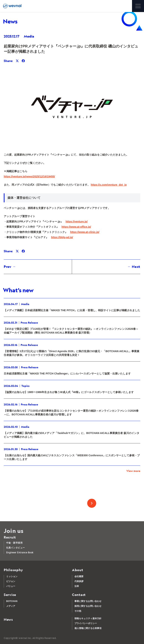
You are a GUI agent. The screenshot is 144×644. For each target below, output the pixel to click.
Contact (79, 595)
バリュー (11, 586)
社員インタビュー (16, 548)
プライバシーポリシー (86, 623)
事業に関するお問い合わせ (88, 601)
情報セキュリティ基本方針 (88, 618)
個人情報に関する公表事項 (88, 628)
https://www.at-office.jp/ (76, 227)
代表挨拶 (79, 581)
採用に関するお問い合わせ (88, 606)
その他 (78, 611)
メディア (11, 606)
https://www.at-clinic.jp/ (85, 232)
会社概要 (79, 576)
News (8, 620)
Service (10, 595)
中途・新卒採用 (14, 543)
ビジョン (11, 581)
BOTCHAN (12, 601)
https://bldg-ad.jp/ (62, 237)
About (78, 570)
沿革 (77, 586)
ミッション (12, 576)
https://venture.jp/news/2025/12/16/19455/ (29, 176)
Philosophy (13, 570)
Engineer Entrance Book (20, 552)
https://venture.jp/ (77, 221)
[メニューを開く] (138, 6)
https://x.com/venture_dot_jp (109, 185)
